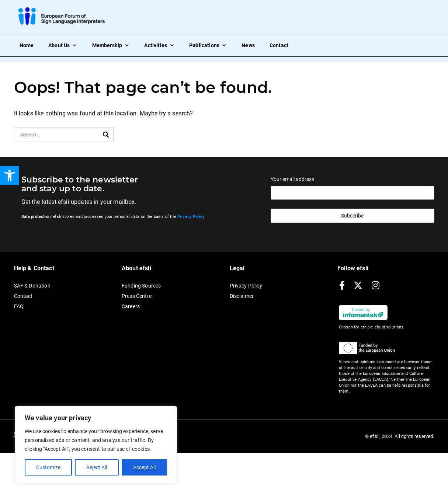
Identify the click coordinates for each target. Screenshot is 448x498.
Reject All (97, 467)
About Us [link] (63, 45)
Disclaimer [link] (242, 296)
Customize (48, 467)
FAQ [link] (19, 306)
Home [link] (27, 45)
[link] (10, 175)
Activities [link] (159, 45)
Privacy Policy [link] (246, 286)
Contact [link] (279, 45)
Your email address (292, 179)
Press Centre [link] (137, 296)
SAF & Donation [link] (32, 286)
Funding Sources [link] (141, 286)
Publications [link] (208, 45)
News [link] (248, 45)
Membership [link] (111, 45)
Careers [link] (131, 306)
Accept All (144, 467)
